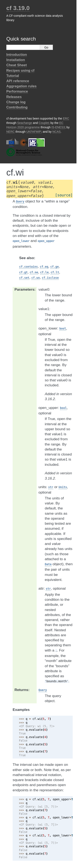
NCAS (57, 132)
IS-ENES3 (58, 127)
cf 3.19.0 (18, 8)
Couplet (44, 123)
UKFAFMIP (34, 132)
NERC (11, 132)
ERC (66, 118)
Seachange (25, 123)
